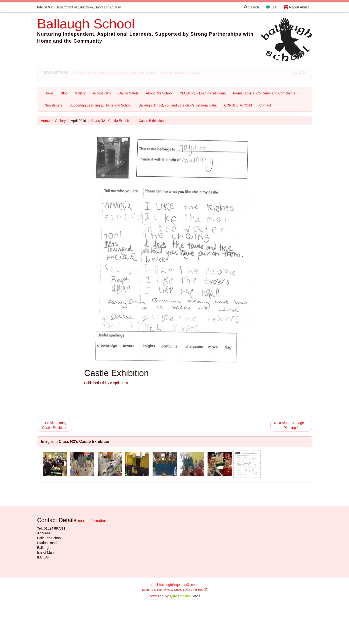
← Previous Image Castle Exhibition (55, 425)
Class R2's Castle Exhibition (112, 121)
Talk (274, 7)
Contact (265, 105)
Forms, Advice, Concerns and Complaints (264, 93)
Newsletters (53, 105)
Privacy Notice (173, 590)
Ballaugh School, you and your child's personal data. (178, 105)
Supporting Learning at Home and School (100, 105)
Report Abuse (299, 7)
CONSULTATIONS (238, 105)
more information (92, 521)
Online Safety (128, 93)
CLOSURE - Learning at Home (203, 93)
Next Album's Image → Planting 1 (291, 425)
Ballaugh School (86, 24)
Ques (185, 596)
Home (49, 93)
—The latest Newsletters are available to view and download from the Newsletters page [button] (121, 73)
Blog (64, 93)
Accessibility (102, 93)
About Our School (159, 93)
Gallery (80, 93)
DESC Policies (196, 590)
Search (251, 7)
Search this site (152, 590)
